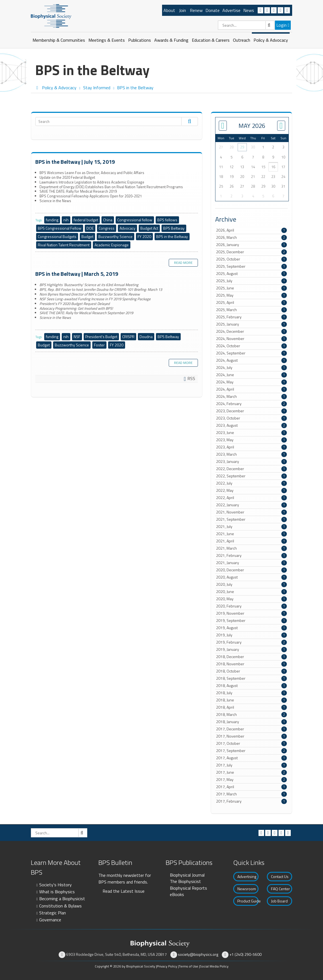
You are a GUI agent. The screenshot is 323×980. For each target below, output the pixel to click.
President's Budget (101, 337)
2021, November (251, 512)
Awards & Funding (171, 40)
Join (182, 10)
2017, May (251, 780)
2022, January (251, 505)
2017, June (251, 772)
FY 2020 (144, 236)
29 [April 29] (242, 147)
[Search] (246, 25)
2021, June (251, 534)
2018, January (251, 722)
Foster (99, 345)
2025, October (251, 259)
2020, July (251, 584)
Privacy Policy (167, 966)
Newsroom (247, 889)
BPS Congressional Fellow (60, 228)
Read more (183, 263)
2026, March (251, 237)
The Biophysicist (185, 881)
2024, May (251, 382)
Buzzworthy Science (115, 236)
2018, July (251, 693)
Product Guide (248, 901)
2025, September (251, 266)
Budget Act (149, 228)
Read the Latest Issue (124, 891)
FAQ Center (280, 889)
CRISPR (128, 337)
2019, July (251, 635)
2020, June (251, 592)
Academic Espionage (112, 245)
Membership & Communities (59, 40)
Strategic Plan (53, 913)
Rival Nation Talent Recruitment (64, 245)
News (249, 10)
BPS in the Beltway (172, 236)
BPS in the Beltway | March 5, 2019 (77, 274)
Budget (87, 236)
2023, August (251, 425)
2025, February (251, 317)
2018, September (251, 678)
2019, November (251, 613)
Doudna (146, 337)
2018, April (251, 707)
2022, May (251, 490)
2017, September (251, 751)
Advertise (231, 10)
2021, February (251, 555)
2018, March (251, 714)
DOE (90, 228)
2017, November (251, 736)
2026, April (251, 230)
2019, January (251, 649)
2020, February (251, 606)
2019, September (251, 621)
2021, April (251, 541)
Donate (213, 10)
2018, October (251, 671)
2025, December (251, 252)
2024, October (251, 346)
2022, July (251, 483)
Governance (50, 920)
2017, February (251, 801)
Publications (140, 40)
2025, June (251, 288)
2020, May (251, 599)
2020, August (251, 577)
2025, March (251, 310)
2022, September (251, 476)
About (169, 10)
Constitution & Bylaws (60, 906)
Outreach (242, 40)
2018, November (251, 664)
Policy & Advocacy (271, 40)
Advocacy (127, 228)
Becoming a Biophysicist (62, 899)
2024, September (251, 353)
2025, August (251, 274)
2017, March (251, 794)
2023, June (251, 433)
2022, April (251, 498)
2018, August (251, 686)
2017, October (251, 743)
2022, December (251, 469)
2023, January (251, 462)
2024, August (251, 360)
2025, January (251, 324)
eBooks (177, 894)
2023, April (251, 447)
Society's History (55, 885)
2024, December (251, 331)
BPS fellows (167, 220)
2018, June (251, 700)
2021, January (251, 563)
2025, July (251, 281)
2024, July (251, 368)
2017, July (251, 765)
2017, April (251, 787)
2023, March (251, 454)
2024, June (251, 375)
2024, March (251, 396)
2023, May (251, 440)
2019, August (251, 628)
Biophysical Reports (188, 888)
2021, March (251, 548)
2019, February (251, 642)
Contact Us (280, 876)
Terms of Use (188, 966)
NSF (77, 337)
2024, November (251, 339)
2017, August (251, 758)
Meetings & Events (107, 40)
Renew (196, 10)
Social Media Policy (214, 966)
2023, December (251, 411)
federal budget (86, 220)
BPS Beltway (174, 228)
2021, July (251, 527)
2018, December (251, 657)
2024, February (251, 404)
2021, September (251, 519)
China (108, 220)
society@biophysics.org (198, 954)
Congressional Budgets (57, 236)
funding (52, 220)
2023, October (251, 418)
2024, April (251, 389)
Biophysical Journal (187, 875)
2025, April (251, 302)
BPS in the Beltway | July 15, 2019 (75, 162)
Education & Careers (211, 40)
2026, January (251, 245)
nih (66, 220)
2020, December (251, 570)
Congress (107, 228)
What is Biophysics (57, 892)
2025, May (251, 295)
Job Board (279, 901)
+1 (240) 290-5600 (245, 954)
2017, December (251, 729)
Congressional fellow (135, 220)
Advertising (247, 876)
